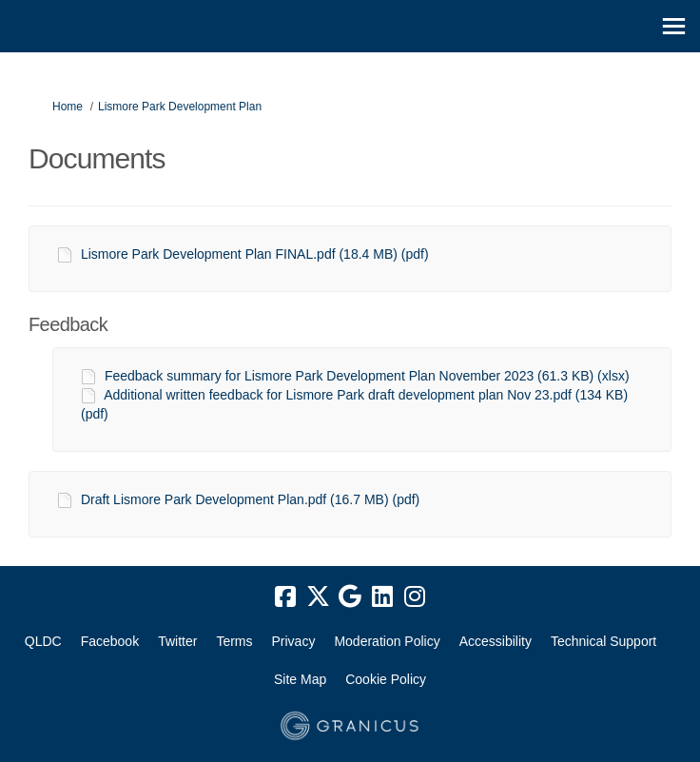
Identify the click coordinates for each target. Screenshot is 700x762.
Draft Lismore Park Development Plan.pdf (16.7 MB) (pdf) (250, 499)
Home (68, 107)
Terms (234, 641)
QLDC (43, 641)
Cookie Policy (386, 679)
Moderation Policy (387, 641)
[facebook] (285, 597)
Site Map (300, 679)
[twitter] (318, 597)
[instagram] (415, 597)
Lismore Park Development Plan (180, 107)
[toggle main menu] (674, 26)
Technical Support (603, 641)
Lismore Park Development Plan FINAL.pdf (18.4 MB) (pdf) (255, 254)
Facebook (110, 641)
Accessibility (496, 641)
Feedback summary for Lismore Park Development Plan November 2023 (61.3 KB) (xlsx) (367, 376)
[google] (350, 597)
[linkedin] (382, 597)
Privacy (294, 641)
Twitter (177, 641)
